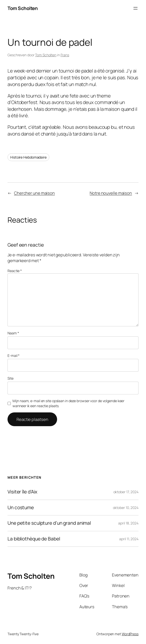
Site (11, 378)
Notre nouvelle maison (111, 193)
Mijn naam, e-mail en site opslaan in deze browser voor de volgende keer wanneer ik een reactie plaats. (68, 403)
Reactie (15, 271)
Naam (13, 333)
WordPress (130, 634)
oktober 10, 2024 (126, 508)
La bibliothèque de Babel (34, 539)
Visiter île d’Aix (22, 492)
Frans (65, 55)
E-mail (14, 356)
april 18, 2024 (128, 523)
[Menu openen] (135, 8)
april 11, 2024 (129, 539)
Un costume (21, 508)
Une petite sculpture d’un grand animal (49, 523)
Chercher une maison (34, 193)
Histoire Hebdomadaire (28, 157)
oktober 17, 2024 (126, 492)
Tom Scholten (23, 8)
